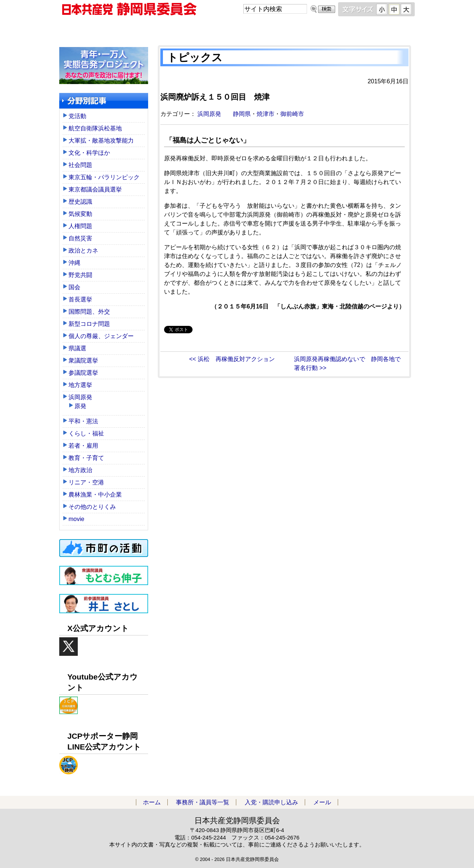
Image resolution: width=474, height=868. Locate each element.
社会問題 (80, 165)
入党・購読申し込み (281, 29)
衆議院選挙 (83, 360)
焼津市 (266, 114)
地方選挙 (80, 385)
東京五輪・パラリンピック (104, 177)
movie (76, 519)
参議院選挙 (83, 373)
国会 (74, 287)
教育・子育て (86, 458)
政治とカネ (83, 251)
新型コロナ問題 (89, 324)
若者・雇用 (83, 446)
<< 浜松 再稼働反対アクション (232, 359)
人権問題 (80, 226)
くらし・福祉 (86, 433)
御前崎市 (292, 114)
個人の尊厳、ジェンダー (101, 336)
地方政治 (80, 470)
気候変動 (80, 214)
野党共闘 (80, 275)
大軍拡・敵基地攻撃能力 (101, 141)
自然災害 (80, 238)
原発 (80, 406)
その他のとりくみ (92, 507)
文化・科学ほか (89, 153)
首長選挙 (80, 299)
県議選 (77, 348)
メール (370, 29)
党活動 (77, 116)
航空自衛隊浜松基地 (95, 128)
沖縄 (74, 263)
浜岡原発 (209, 114)
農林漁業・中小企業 (95, 495)
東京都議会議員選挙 (95, 189)
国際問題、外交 (89, 312)
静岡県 (242, 114)
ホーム (104, 29)
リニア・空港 (86, 482)
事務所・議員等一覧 (193, 29)
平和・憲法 (83, 421)
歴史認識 (80, 202)
